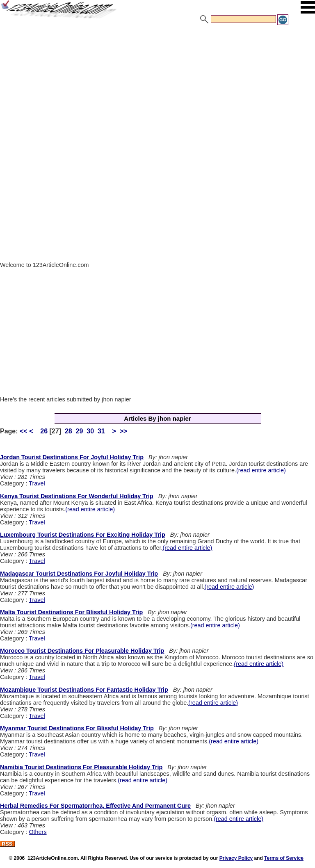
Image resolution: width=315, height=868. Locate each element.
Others (38, 832)
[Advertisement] (157, 87)
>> (124, 431)
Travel (37, 483)
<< (24, 431)
